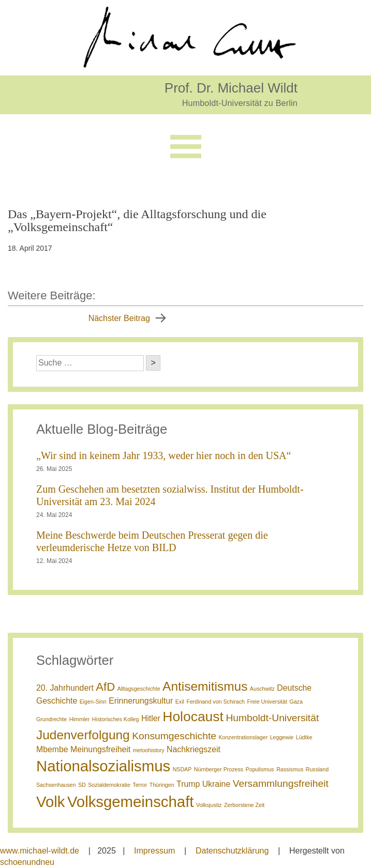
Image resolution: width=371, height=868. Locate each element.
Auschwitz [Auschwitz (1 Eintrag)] (262, 689)
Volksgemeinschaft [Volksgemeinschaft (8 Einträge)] (131, 802)
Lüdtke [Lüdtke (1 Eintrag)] (304, 737)
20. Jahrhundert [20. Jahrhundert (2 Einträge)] (65, 688)
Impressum (154, 851)
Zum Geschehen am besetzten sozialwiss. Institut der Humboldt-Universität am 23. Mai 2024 (170, 495)
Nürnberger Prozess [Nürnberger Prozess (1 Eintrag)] (219, 769)
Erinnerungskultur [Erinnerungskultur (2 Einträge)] (141, 701)
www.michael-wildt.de (40, 851)
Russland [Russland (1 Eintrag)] (317, 769)
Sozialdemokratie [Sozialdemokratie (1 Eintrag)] (109, 785)
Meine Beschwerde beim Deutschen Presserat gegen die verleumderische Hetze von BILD (152, 541)
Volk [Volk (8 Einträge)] (50, 802)
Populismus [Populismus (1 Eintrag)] (260, 769)
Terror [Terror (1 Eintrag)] (140, 785)
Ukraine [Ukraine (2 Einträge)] (217, 784)
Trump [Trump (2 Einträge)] (188, 784)
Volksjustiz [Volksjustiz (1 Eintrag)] (209, 805)
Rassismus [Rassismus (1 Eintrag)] (290, 769)
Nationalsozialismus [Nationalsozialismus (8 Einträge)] (103, 766)
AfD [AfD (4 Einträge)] (105, 687)
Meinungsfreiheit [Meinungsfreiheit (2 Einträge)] (100, 749)
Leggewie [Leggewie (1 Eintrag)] (282, 737)
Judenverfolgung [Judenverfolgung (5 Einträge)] (83, 735)
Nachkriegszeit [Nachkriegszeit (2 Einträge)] (194, 749)
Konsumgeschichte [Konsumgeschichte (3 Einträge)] (174, 736)
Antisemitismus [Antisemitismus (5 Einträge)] (205, 686)
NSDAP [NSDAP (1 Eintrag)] (182, 769)
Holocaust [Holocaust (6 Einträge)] (193, 717)
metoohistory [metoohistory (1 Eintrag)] (149, 750)
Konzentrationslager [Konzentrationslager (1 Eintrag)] (243, 737)
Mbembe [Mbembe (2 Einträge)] (52, 749)
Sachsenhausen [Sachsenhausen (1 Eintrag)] (56, 785)
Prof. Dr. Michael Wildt (231, 88)
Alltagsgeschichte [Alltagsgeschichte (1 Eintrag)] (139, 689)
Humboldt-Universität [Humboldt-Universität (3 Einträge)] (272, 718)
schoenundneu (27, 862)
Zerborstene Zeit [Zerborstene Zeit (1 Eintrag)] (244, 805)
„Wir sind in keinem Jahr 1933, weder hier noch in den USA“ (164, 455)
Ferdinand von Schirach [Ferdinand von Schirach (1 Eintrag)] (216, 702)
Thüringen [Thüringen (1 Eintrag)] (162, 785)
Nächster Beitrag (119, 318)
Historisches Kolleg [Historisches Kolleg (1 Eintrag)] (116, 719)
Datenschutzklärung (232, 851)
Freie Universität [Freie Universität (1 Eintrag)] (267, 702)
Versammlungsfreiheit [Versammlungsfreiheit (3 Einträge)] (281, 783)
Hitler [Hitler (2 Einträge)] (151, 718)
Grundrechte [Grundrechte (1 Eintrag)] (51, 719)
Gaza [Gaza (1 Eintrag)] (296, 702)
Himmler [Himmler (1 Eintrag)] (80, 719)
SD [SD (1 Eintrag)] (82, 785)
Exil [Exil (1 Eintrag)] (180, 702)
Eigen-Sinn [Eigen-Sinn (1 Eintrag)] (93, 702)
